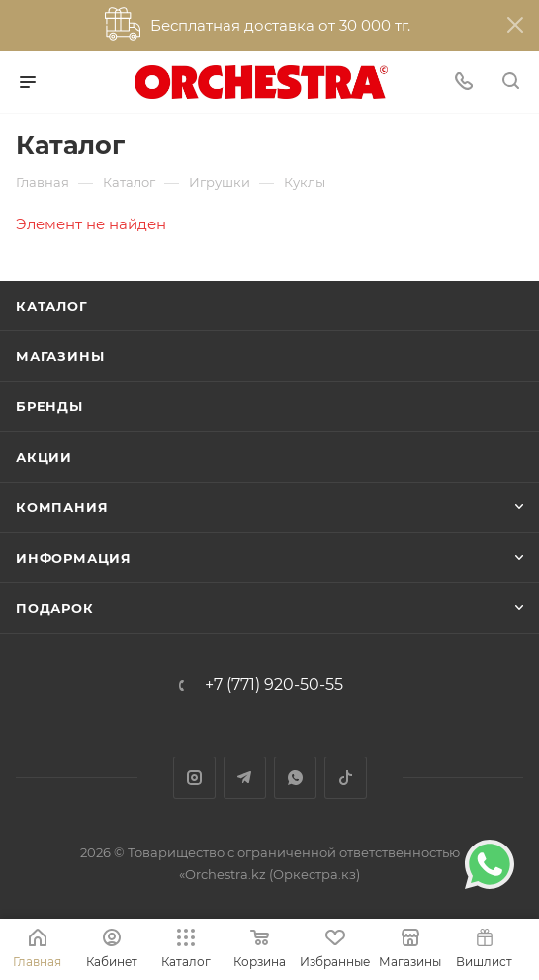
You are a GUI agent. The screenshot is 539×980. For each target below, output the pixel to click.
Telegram (245, 778)
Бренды (49, 406)
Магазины (60, 356)
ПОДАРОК (55, 608)
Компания (62, 507)
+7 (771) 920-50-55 (274, 685)
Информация (74, 558)
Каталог (52, 306)
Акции (44, 457)
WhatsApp (295, 778)
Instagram (194, 778)
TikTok (346, 778)
